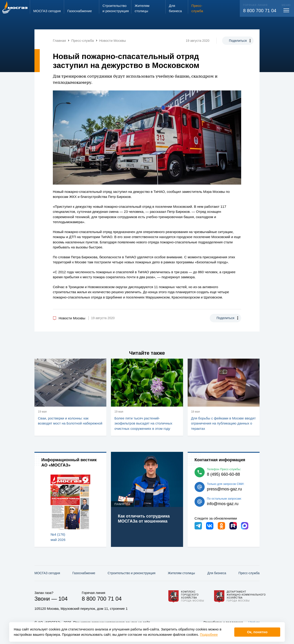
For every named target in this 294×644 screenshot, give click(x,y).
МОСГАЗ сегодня (47, 573)
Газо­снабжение (84, 573)
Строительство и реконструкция (132, 573)
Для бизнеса (217, 573)
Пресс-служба (249, 573)
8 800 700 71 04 (260, 11)
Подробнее (209, 634)
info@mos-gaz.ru (223, 504)
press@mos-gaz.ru (224, 489)
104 (63, 599)
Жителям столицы (181, 573)
